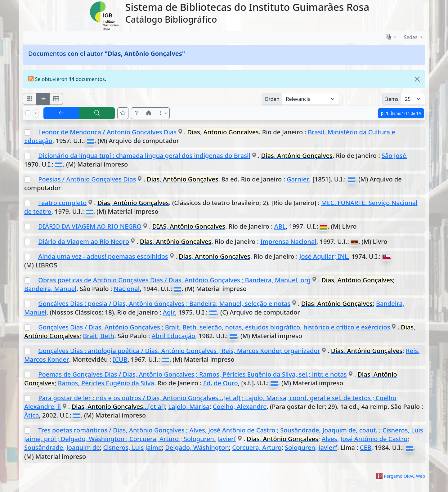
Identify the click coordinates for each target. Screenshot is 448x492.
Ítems (392, 99)
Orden (272, 99)
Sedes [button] (411, 37)
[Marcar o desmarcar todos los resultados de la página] (28, 113)
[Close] (417, 79)
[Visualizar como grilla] (56, 99)
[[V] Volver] (61, 113)
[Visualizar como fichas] (30, 99)
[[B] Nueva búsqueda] (97, 113)
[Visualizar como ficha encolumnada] (43, 99)
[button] (137, 113)
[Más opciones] (162, 113)
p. (401, 113)
